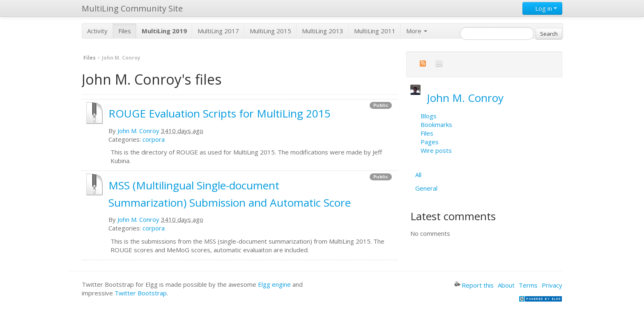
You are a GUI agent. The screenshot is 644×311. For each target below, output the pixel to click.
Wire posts (436, 150)
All (418, 175)
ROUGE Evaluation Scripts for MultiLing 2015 (220, 113)
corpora (154, 139)
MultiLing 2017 (218, 31)
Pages (430, 142)
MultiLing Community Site (132, 8)
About (506, 285)
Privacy (552, 285)
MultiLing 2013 (323, 31)
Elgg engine (274, 284)
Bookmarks (436, 124)
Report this (474, 285)
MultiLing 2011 (375, 31)
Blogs (429, 116)
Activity (97, 31)
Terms (528, 285)
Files (125, 31)
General (426, 188)
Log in (542, 8)
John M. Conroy (138, 131)
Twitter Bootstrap (141, 293)
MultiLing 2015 (270, 31)
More (417, 31)
